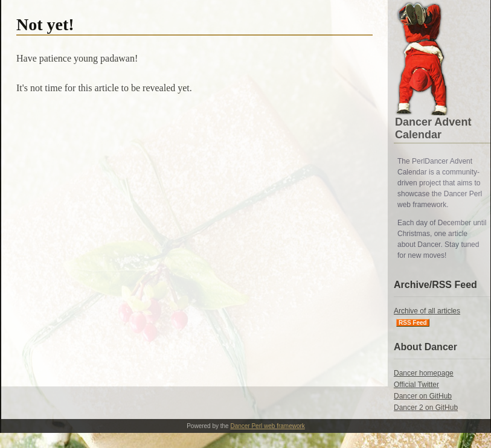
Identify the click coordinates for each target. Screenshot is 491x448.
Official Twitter (416, 385)
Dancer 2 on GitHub (426, 408)
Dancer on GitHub (423, 396)
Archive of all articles (427, 311)
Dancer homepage (424, 373)
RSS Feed (413, 323)
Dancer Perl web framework (267, 426)
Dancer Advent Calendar (433, 128)
